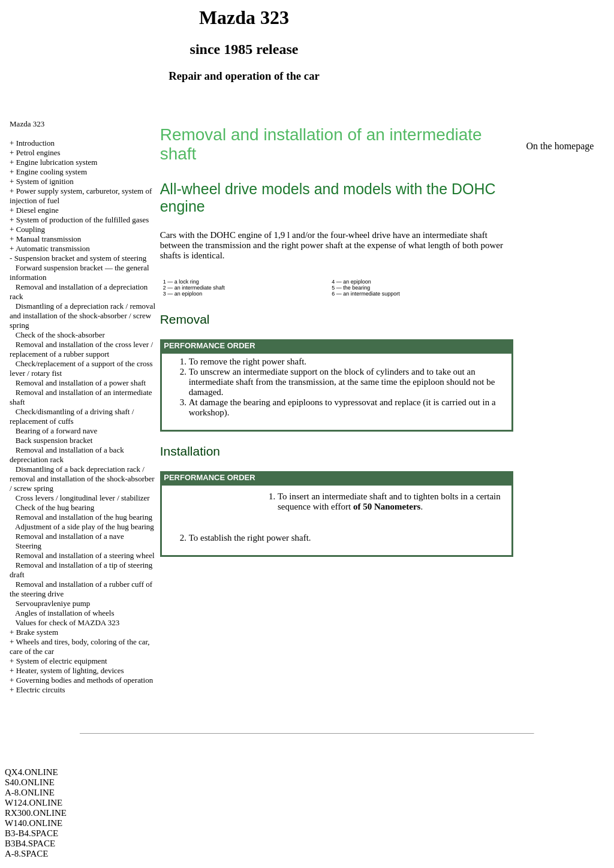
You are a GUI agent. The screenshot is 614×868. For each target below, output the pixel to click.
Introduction (35, 143)
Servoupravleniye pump (53, 603)
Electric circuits (41, 690)
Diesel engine (37, 210)
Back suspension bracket (54, 440)
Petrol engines (38, 153)
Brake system (37, 632)
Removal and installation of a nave (70, 536)
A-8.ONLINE (30, 792)
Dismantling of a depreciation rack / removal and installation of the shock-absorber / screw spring (82, 316)
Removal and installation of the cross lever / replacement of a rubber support (81, 349)
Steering (28, 546)
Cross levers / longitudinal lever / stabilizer (83, 498)
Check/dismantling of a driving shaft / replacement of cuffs (72, 416)
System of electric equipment (62, 661)
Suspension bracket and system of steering (81, 258)
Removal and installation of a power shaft (81, 383)
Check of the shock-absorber (60, 335)
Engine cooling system (52, 172)
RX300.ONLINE (36, 813)
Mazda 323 (27, 124)
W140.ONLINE (34, 823)
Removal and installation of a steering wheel (85, 555)
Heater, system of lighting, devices (70, 670)
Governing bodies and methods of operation (85, 680)
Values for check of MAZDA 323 (68, 623)
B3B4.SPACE (30, 843)
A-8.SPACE (26, 854)
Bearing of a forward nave (56, 431)
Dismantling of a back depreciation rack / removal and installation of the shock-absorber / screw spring (82, 479)
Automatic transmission (53, 248)
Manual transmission (49, 239)
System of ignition (45, 181)
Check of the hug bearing (55, 507)
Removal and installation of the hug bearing (84, 517)
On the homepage (560, 146)
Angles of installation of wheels (64, 613)
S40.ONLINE (30, 782)
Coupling (31, 229)
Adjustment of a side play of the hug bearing (85, 527)
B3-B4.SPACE (31, 833)
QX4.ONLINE (31, 772)
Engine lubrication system (57, 162)
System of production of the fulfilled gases (83, 220)
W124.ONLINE (34, 803)
